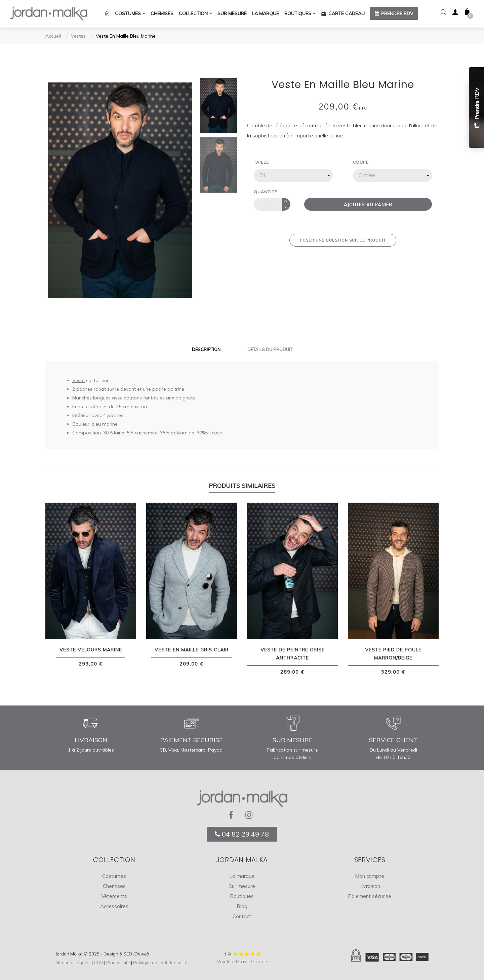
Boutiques (242, 896)
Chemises (114, 886)
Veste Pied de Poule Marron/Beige (393, 654)
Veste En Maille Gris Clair (192, 650)
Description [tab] (206, 349)
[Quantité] (268, 204)
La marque (242, 876)
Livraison (370, 886)
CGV (98, 963)
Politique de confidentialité (160, 963)
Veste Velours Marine (91, 650)
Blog (242, 906)
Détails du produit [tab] (270, 349)
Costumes (114, 876)
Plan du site (118, 963)
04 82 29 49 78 (242, 834)
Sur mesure (242, 886)
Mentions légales (73, 963)
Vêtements (114, 896)
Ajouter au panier (368, 205)
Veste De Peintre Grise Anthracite (293, 654)
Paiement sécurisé (370, 896)
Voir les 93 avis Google (242, 962)
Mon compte (370, 876)
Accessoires (114, 906)
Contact (242, 916)
